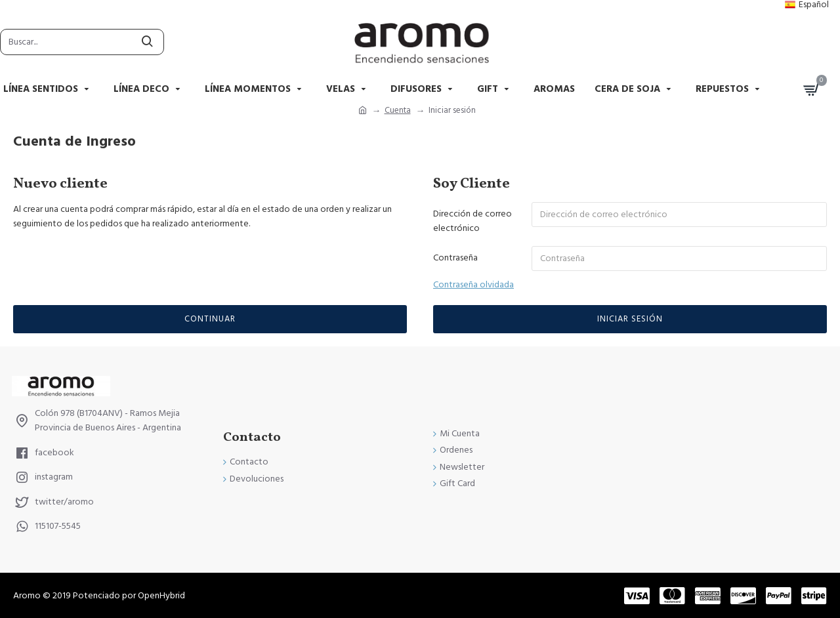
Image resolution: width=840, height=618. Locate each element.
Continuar (210, 319)
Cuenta (398, 110)
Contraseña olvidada (473, 285)
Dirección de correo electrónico (472, 221)
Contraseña (455, 258)
